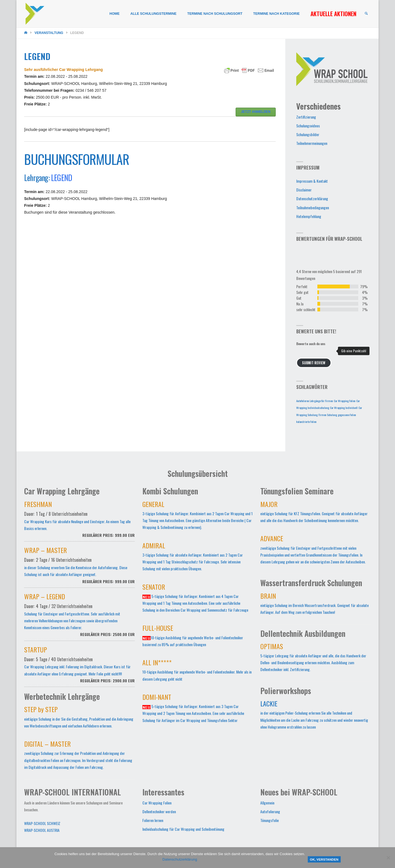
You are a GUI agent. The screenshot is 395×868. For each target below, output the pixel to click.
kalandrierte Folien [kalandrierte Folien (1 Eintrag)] (306, 422)
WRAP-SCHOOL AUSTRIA (42, 830)
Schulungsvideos (308, 126)
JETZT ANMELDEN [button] (256, 112)
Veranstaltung (49, 33)
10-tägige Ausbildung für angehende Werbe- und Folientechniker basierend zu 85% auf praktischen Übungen (193, 637)
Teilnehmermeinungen (312, 143)
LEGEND (61, 178)
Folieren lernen (153, 820)
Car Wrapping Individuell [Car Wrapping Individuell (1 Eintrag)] (344, 408)
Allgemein (267, 803)
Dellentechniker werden (159, 811)
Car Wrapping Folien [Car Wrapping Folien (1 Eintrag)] (345, 401)
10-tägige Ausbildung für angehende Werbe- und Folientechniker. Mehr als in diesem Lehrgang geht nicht (197, 671)
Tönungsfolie (270, 820)
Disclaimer (304, 190)
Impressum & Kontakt (312, 181)
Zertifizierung (306, 117)
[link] (366, 14)
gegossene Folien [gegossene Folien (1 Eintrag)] (347, 415)
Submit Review (314, 363)
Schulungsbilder (308, 134)
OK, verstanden (324, 859)
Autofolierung (270, 811)
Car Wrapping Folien (157, 803)
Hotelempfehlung (309, 216)
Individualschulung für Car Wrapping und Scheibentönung (183, 829)
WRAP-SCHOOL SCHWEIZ (42, 823)
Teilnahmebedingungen (313, 207)
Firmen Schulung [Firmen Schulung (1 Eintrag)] (328, 415)
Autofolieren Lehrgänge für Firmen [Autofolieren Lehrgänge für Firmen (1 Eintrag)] (315, 401)
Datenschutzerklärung (312, 198)
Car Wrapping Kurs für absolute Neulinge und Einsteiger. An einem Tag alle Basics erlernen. (79, 522)
